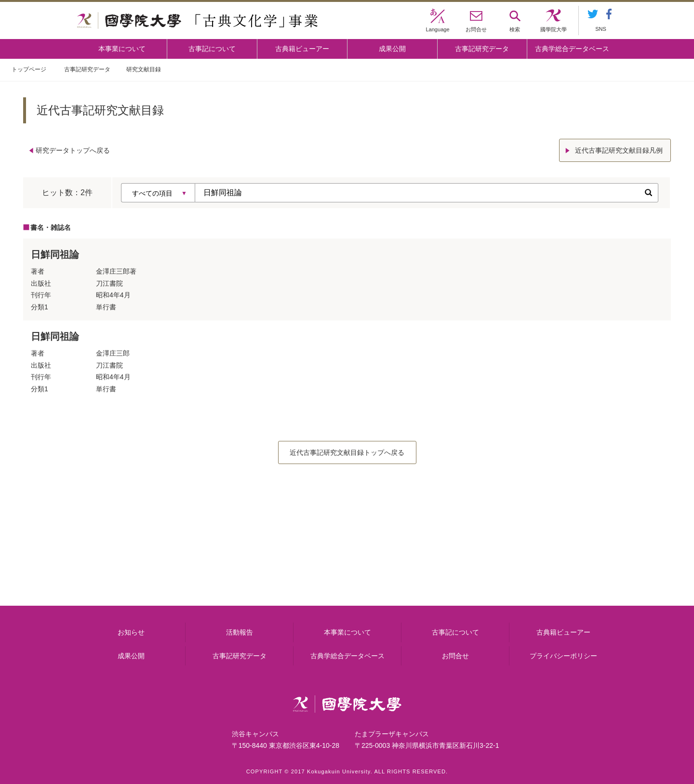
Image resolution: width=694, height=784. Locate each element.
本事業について (122, 49)
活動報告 (240, 632)
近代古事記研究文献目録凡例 (619, 150)
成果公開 (392, 49)
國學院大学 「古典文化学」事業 (197, 21)
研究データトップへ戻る (73, 150)
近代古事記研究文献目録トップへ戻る (347, 452)
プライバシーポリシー (563, 656)
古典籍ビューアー (302, 49)
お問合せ (455, 656)
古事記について (212, 49)
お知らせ (131, 632)
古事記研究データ (482, 49)
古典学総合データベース (572, 49)
